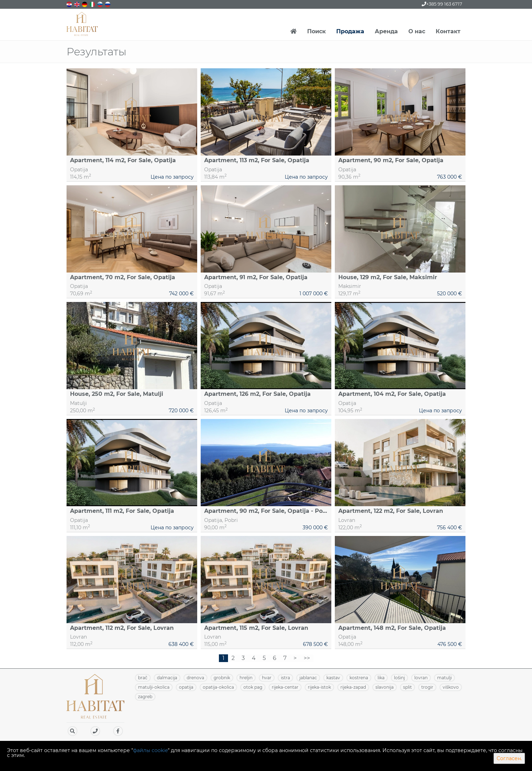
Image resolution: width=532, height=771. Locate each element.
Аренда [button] (386, 31)
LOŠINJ (399, 678)
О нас (417, 31)
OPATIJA (186, 687)
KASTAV (333, 678)
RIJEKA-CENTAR (285, 687)
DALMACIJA (167, 678)
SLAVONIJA (385, 687)
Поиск (316, 31)
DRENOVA (195, 678)
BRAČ (143, 678)
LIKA (381, 678)
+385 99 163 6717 (442, 4)
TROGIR (427, 687)
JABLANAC (308, 678)
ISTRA (285, 678)
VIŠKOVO (451, 687)
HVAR (267, 678)
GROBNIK (222, 678)
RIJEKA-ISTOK (319, 687)
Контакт (448, 31)
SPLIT (407, 687)
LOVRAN (421, 678)
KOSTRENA (359, 678)
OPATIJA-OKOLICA (218, 687)
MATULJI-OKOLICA (154, 687)
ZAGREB (145, 697)
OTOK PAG (253, 687)
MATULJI (444, 678)
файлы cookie (150, 750)
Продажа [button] (350, 31)
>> (307, 658)
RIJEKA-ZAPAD (353, 687)
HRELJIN (246, 678)
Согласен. (509, 758)
